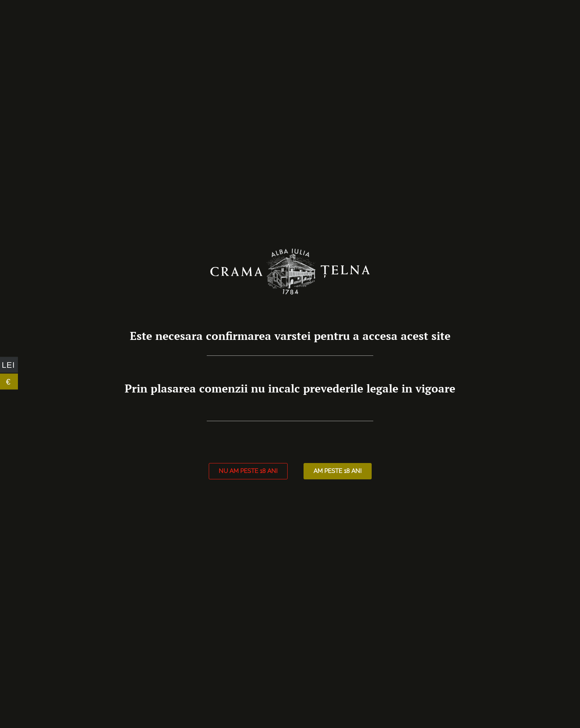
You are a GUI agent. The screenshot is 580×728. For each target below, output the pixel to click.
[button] (248, 471)
